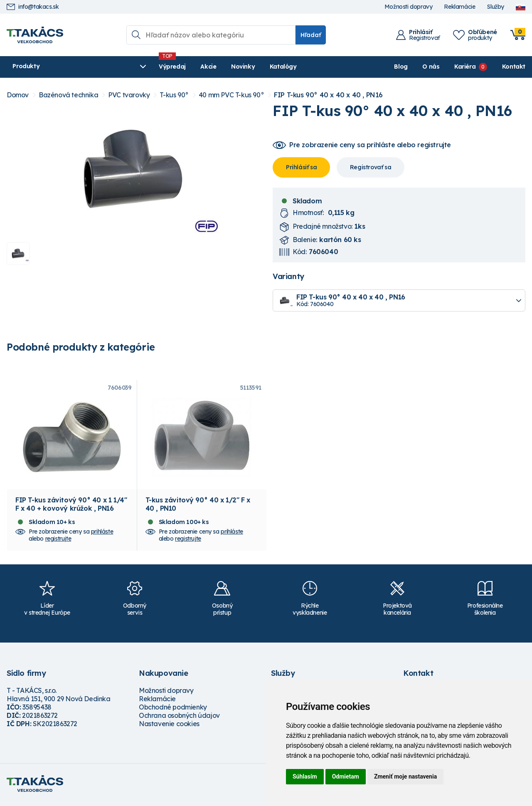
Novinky (204, 67)
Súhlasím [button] (305, 776)
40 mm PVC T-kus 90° (231, 95)
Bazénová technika (68, 95)
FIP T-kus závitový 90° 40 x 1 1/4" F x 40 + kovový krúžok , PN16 (71, 507)
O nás (431, 67)
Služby (495, 7)
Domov (18, 95)
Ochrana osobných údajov (179, 718)
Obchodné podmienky (173, 710)
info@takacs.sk (33, 7)
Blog (401, 67)
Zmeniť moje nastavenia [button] (405, 776)
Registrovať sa (371, 167)
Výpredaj (133, 67)
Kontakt (514, 67)
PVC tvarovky (129, 95)
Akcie (169, 67)
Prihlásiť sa (301, 167)
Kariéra (465, 67)
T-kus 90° (174, 95)
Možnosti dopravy (409, 7)
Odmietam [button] (346, 776)
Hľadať (311, 35)
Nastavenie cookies (169, 726)
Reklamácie (459, 7)
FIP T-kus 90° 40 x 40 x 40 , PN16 (328, 95)
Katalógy (244, 67)
